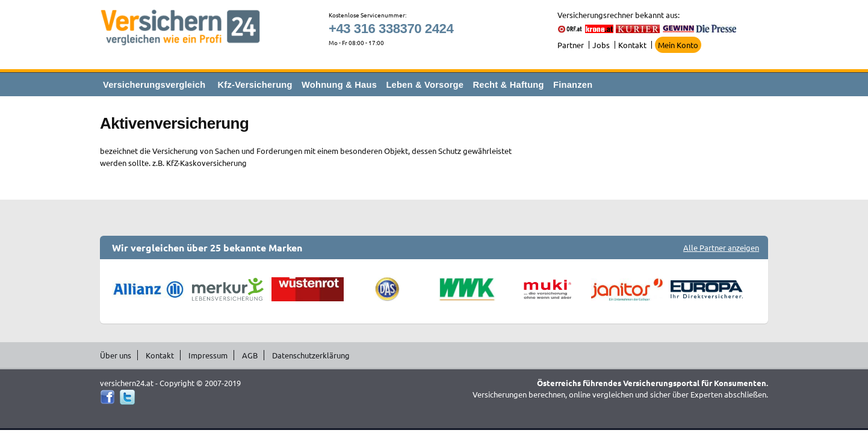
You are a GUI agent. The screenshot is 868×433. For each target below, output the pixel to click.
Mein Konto (678, 45)
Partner (571, 45)
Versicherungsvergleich (154, 85)
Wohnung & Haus (339, 85)
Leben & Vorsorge (425, 85)
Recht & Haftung (508, 85)
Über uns (116, 355)
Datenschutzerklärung (311, 355)
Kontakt (632, 45)
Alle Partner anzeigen (721, 247)
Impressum (208, 355)
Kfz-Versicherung (255, 85)
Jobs (601, 45)
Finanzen (573, 85)
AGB (250, 355)
